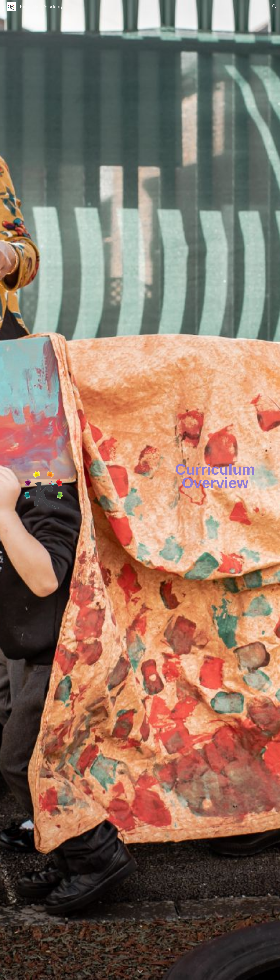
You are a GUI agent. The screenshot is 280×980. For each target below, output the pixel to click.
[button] (274, 7)
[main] (215, 476)
